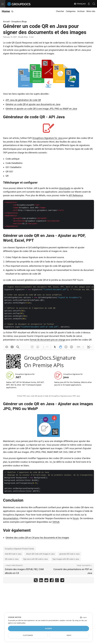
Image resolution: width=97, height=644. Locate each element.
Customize (28, 635)
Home (6, 11)
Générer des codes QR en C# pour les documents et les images (37, 538)
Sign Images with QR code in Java (66, 559)
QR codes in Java (12, 559)
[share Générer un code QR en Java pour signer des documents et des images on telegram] (62, 581)
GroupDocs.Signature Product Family (19, 549)
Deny (69, 635)
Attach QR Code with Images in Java (40, 554)
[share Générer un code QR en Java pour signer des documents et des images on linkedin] (41, 581)
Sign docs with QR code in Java (35, 559)
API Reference (76, 195)
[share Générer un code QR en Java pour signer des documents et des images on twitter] (36, 581)
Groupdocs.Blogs (19, 22)
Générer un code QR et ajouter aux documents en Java (33, 104)
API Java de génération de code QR (23, 100)
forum (76, 518)
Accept (48, 629)
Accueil (6, 22)
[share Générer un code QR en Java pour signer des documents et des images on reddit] (46, 581)
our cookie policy (20, 623)
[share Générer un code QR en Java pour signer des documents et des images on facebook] (52, 581)
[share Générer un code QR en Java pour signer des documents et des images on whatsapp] (57, 581)
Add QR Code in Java (13, 554)
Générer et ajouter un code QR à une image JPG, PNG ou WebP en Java (41, 109)
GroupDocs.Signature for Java (47, 138)
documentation (11, 518)
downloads (65, 188)
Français (80, 4)
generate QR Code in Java (69, 554)
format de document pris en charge (47, 340)
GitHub (56, 522)
